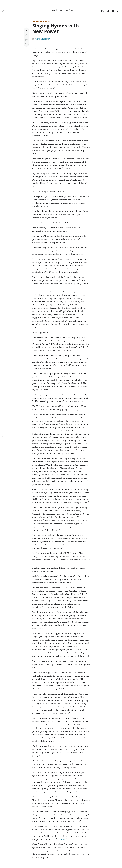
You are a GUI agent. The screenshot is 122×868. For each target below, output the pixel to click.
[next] (119, 436)
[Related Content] (113, 11)
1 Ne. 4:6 (62, 839)
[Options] (118, 11)
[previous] (3, 436)
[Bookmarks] (108, 11)
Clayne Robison (43, 39)
